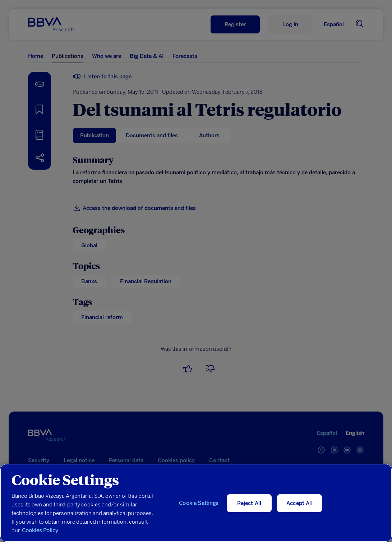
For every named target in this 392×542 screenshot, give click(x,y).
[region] (196, 503)
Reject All (249, 503)
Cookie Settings (199, 503)
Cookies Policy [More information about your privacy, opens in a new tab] (40, 530)
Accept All (299, 503)
